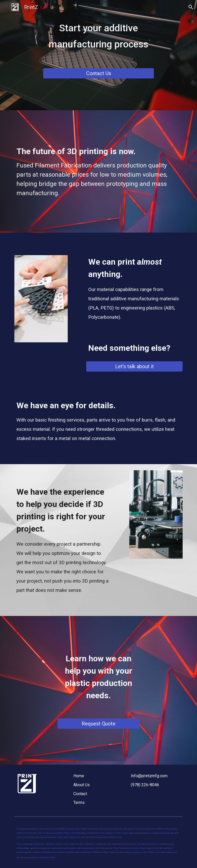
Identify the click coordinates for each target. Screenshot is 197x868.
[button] (191, 7)
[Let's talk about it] (134, 366)
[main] (98, 42)
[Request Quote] (98, 724)
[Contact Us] (98, 73)
